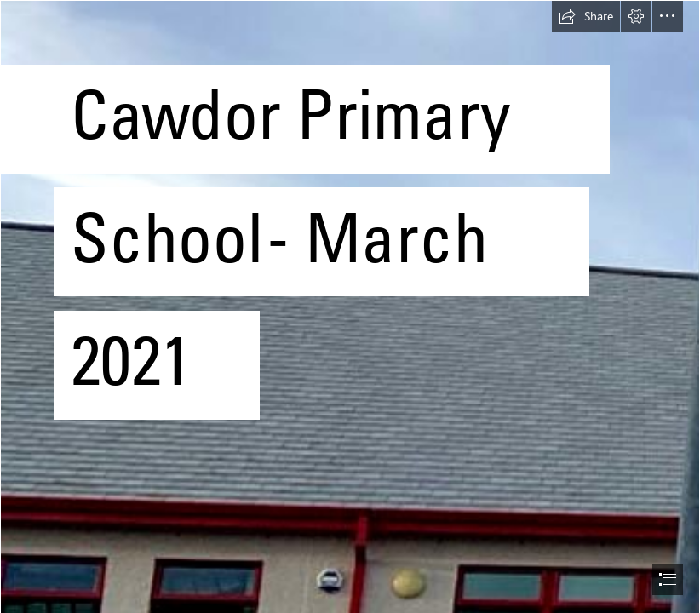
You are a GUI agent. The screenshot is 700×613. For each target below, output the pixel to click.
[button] (586, 16)
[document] (350, 306)
